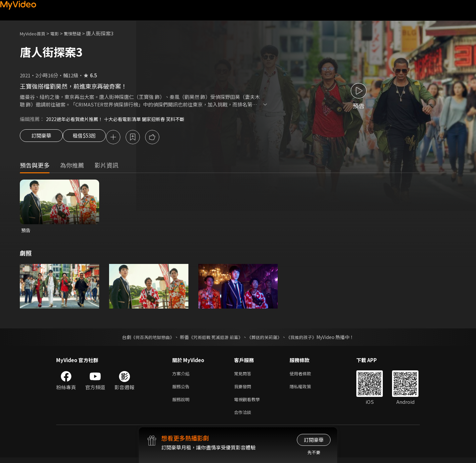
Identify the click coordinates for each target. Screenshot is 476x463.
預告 (26, 231)
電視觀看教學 (249, 403)
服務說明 (182, 403)
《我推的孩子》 (306, 339)
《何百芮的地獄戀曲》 (148, 339)
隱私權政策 (306, 389)
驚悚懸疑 (80, 33)
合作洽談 (244, 417)
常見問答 (244, 376)
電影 (60, 33)
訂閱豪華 (41, 138)
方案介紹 (182, 376)
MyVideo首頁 (35, 33)
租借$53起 (90, 138)
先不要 (314, 452)
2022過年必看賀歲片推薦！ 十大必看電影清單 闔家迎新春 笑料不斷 (120, 119)
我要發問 (244, 389)
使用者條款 (306, 376)
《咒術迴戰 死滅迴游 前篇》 (215, 339)
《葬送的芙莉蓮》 (267, 339)
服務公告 (182, 389)
